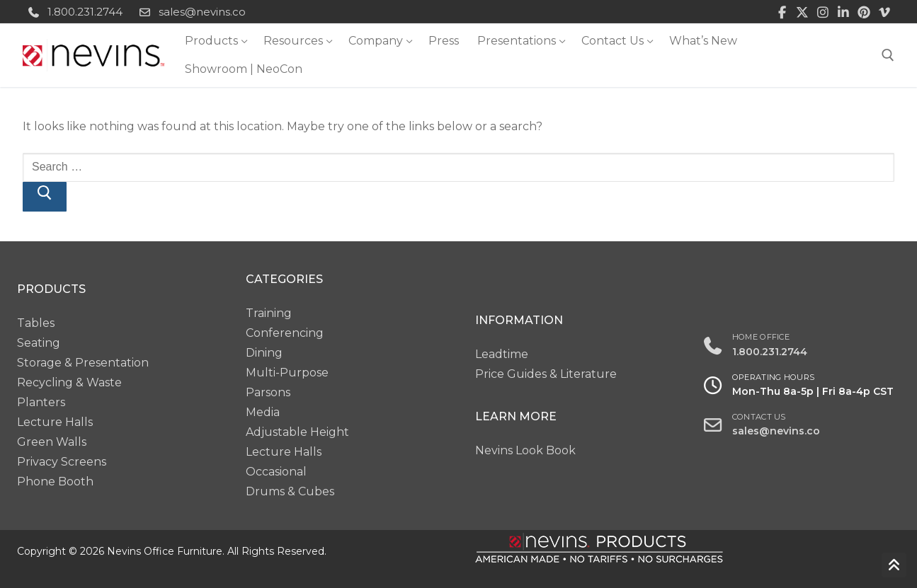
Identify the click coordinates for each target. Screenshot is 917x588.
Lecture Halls (55, 422)
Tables (36, 323)
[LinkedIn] (844, 12)
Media (263, 412)
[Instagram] (823, 12)
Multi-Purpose (287, 373)
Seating (39, 343)
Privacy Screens (62, 462)
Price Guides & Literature (546, 374)
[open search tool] (888, 55)
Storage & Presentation (83, 363)
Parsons (268, 392)
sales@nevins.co (190, 12)
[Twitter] (803, 12)
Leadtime (502, 354)
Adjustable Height (297, 432)
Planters (41, 402)
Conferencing (285, 333)
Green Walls (52, 442)
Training (269, 313)
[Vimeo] (884, 12)
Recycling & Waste (69, 382)
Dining (264, 353)
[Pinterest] (864, 12)
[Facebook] (782, 12)
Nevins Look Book (525, 450)
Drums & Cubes (290, 491)
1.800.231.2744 (73, 12)
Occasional (276, 472)
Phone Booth (55, 482)
